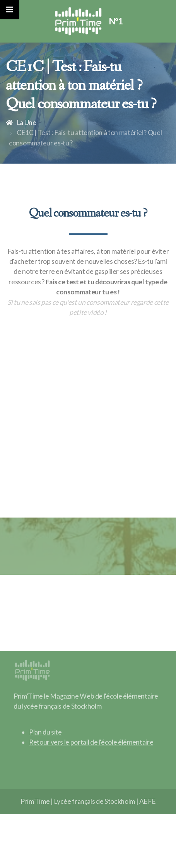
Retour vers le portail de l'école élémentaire (91, 742)
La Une (26, 122)
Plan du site (45, 732)
